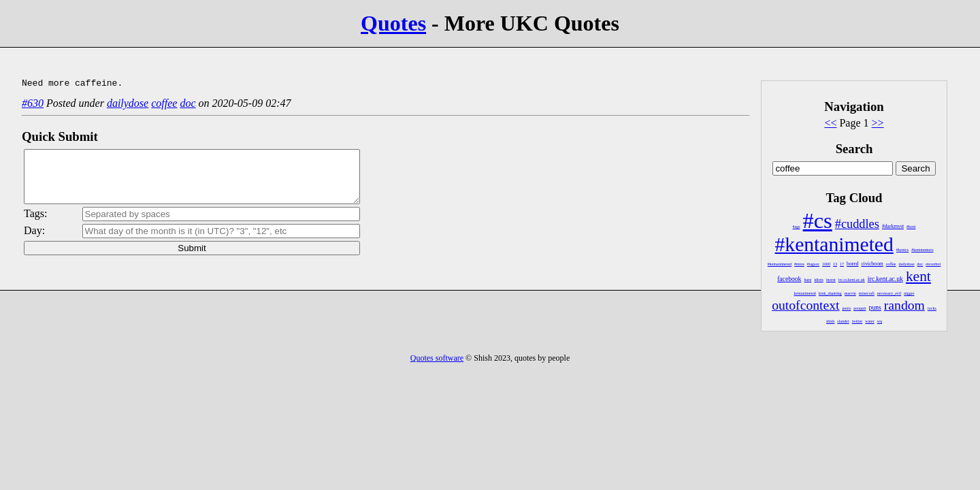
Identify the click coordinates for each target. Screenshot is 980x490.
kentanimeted (805, 293)
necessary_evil (889, 293)
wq (880, 321)
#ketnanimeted (780, 264)
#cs (818, 220)
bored (852, 264)
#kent (911, 227)
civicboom (872, 264)
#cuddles (857, 224)
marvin (850, 293)
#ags (797, 227)
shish (830, 321)
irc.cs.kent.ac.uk (852, 280)
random (904, 305)
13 (835, 264)
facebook (789, 279)
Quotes (393, 23)
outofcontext (805, 305)
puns (875, 307)
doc (920, 264)
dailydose (907, 264)
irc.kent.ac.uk (885, 279)
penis (847, 308)
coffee (891, 264)
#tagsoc (813, 264)
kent (918, 276)
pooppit (860, 308)
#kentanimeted (834, 244)
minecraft (867, 293)
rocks (932, 308)
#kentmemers (922, 250)
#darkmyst (893, 226)
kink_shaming (830, 293)
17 (842, 264)
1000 (826, 264)
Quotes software (437, 358)
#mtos (799, 264)
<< (830, 123)
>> (878, 123)
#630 (33, 105)
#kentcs (902, 250)
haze (807, 280)
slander (843, 321)
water (869, 321)
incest (831, 280)
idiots (818, 280)
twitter (857, 321)
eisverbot (933, 264)
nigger (909, 293)
